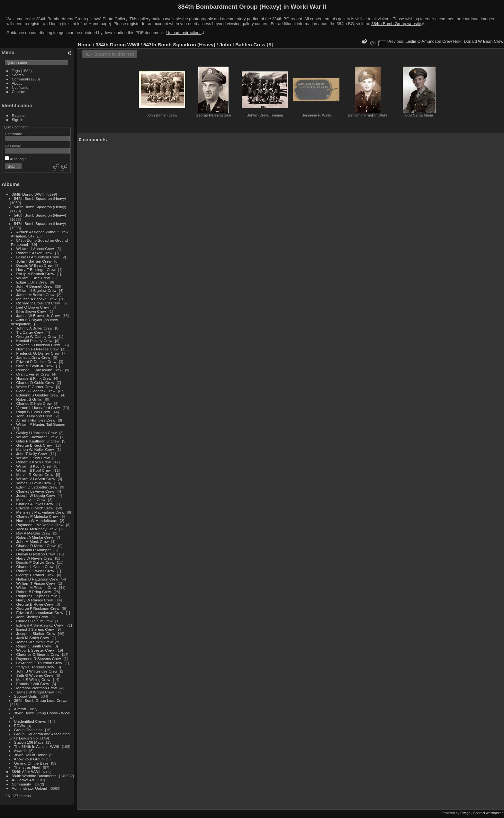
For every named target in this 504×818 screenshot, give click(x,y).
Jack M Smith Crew (33, 638)
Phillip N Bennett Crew (35, 274)
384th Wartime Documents (34, 776)
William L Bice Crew (33, 278)
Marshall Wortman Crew (37, 688)
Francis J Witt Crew (33, 684)
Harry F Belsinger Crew (36, 270)
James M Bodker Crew (36, 295)
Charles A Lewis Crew (35, 504)
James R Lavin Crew (34, 483)
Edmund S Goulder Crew (37, 395)
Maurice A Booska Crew (36, 299)
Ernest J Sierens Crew (35, 629)
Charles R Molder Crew (36, 546)
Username (14, 134)
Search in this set (114, 54)
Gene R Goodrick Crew (36, 391)
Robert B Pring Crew (34, 592)
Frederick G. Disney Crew (38, 353)
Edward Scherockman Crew (40, 613)
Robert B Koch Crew (34, 462)
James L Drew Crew (33, 357)
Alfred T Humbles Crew (36, 420)
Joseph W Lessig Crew (36, 495)
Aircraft (20, 709)
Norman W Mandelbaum (37, 521)
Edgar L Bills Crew (32, 282)
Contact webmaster (488, 813)
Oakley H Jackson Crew (37, 433)
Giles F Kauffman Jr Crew (38, 441)
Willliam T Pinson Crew (36, 583)
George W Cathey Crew (36, 336)
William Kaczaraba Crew (37, 437)
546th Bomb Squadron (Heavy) (40, 215)
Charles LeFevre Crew (35, 491)
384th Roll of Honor (30, 755)
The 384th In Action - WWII (37, 746)
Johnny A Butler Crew (35, 328)
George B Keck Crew (34, 445)
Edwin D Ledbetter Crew (37, 487)
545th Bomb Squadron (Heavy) (40, 207)
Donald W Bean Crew (35, 265)
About (17, 83)
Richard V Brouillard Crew (38, 303)
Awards (20, 751)
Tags (16, 71)
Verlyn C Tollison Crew (35, 667)
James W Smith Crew (35, 642)
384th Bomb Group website (396, 24)
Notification (21, 87)
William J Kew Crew (33, 458)
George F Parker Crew (35, 575)
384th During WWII (28, 194)
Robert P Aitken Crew (34, 253)
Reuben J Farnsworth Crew (39, 370)
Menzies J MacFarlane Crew (40, 512)
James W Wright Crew (35, 692)
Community (22, 784)
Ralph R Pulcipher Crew (37, 596)
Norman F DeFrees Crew (37, 349)
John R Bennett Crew (34, 286)
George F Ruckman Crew (38, 608)
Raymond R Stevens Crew (39, 659)
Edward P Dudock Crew (36, 362)
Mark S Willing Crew (33, 679)
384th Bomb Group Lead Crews (41, 700)
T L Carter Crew (30, 332)
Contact (18, 92)
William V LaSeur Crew (36, 479)
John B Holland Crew (34, 416)
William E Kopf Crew (34, 470)
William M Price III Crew (36, 587)
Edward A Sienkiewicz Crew (40, 625)
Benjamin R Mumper (34, 550)
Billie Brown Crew (31, 311)
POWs (20, 725)
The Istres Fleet (27, 767)
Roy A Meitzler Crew (33, 533)
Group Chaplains (28, 730)
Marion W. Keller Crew (35, 449)
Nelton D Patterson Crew (37, 579)
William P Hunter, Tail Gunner (41, 424)
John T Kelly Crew (32, 454)
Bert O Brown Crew (33, 307)
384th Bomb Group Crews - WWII (42, 713)
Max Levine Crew (31, 500)
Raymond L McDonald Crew (40, 525)
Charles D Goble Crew (35, 382)
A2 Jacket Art (23, 780)
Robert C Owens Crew (35, 571)
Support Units (26, 696)
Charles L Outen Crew (35, 567)
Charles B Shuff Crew (35, 621)
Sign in (18, 120)
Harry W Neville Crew (34, 558)
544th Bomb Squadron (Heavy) (40, 198)
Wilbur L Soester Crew (35, 650)
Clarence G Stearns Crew (38, 654)
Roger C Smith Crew (34, 646)
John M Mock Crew (33, 541)
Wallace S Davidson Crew (38, 345)
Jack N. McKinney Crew (36, 529)
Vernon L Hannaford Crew (38, 408)
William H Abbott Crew (35, 249)
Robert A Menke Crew (35, 537)
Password (13, 146)
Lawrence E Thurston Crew (39, 663)
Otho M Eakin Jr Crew (35, 366)
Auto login (16, 159)
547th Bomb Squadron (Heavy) (40, 223)
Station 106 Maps (29, 742)
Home (85, 45)
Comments (21, 79)
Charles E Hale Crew (34, 403)
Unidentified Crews (30, 721)
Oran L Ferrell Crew (33, 374)
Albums (11, 184)
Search (18, 75)
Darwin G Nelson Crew (36, 554)
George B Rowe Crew (35, 604)
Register (19, 115)
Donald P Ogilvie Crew (35, 562)
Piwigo (465, 813)
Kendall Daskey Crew (34, 341)
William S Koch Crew (34, 466)
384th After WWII (26, 772)
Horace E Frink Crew (34, 378)
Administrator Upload (30, 788)
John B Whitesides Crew (37, 671)
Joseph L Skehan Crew (36, 633)
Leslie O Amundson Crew (38, 257)
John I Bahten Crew (34, 261)
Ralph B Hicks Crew (33, 412)
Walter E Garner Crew (35, 387)
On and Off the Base (31, 763)
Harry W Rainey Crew (35, 600)
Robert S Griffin (29, 399)
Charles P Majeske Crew (37, 516)
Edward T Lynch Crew (35, 508)
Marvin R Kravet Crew (35, 474)
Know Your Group (29, 759)
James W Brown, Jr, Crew (38, 316)
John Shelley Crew (32, 617)
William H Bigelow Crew (36, 290)
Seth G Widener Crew (35, 675)
